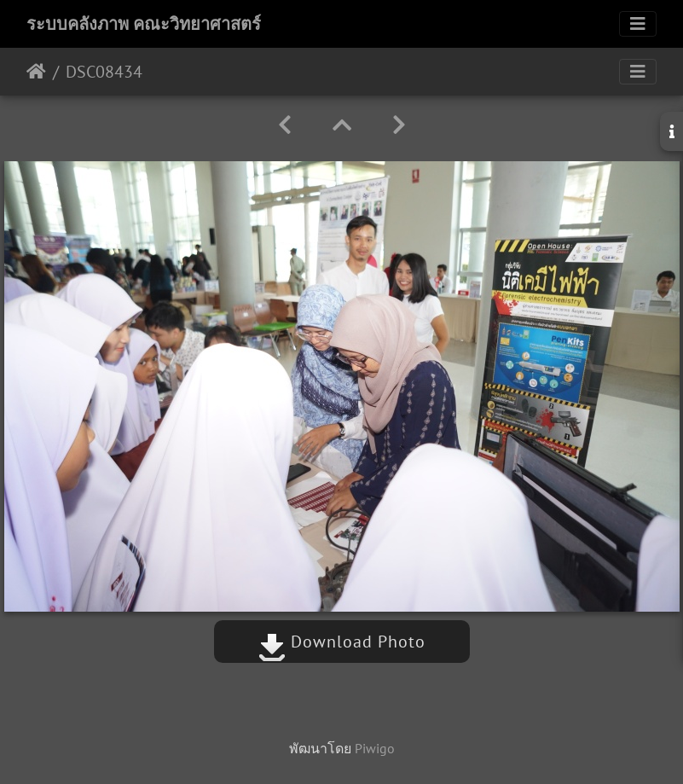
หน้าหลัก (36, 72)
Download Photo (342, 642)
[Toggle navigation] (638, 24)
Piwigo (375, 748)
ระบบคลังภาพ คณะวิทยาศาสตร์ (144, 24)
